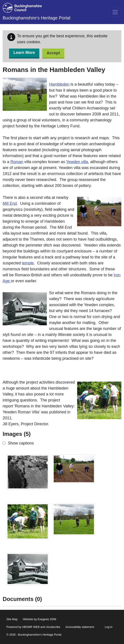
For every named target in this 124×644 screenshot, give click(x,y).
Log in (109, 627)
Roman (17, 162)
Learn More (24, 53)
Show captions (21, 443)
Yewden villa (77, 162)
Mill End (10, 203)
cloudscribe (53, 627)
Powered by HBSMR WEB (23, 627)
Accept (53, 53)
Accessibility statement (80, 627)
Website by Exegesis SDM (40, 619)
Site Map (12, 619)
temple (28, 263)
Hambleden (59, 84)
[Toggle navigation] (115, 12)
